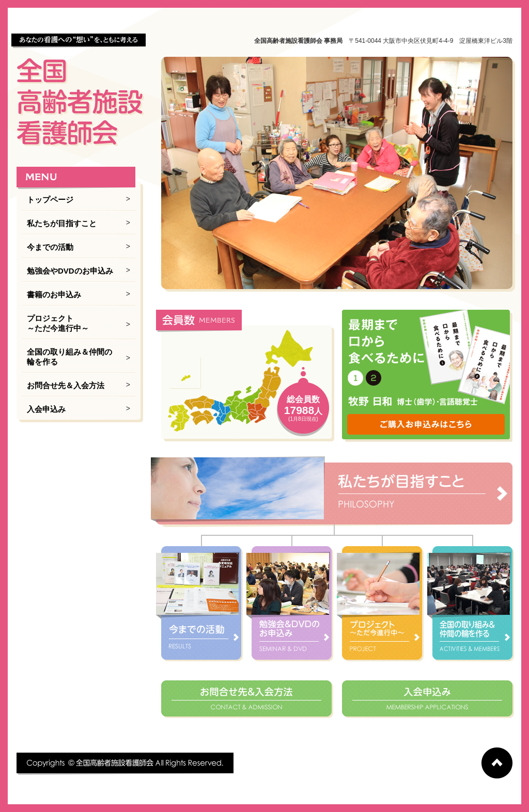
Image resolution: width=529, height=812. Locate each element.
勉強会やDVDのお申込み (70, 271)
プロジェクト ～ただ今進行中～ (58, 323)
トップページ (50, 200)
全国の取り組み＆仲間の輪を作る (69, 357)
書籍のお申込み (54, 294)
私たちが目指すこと (62, 223)
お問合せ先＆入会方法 (66, 385)
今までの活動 (50, 247)
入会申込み (46, 409)
